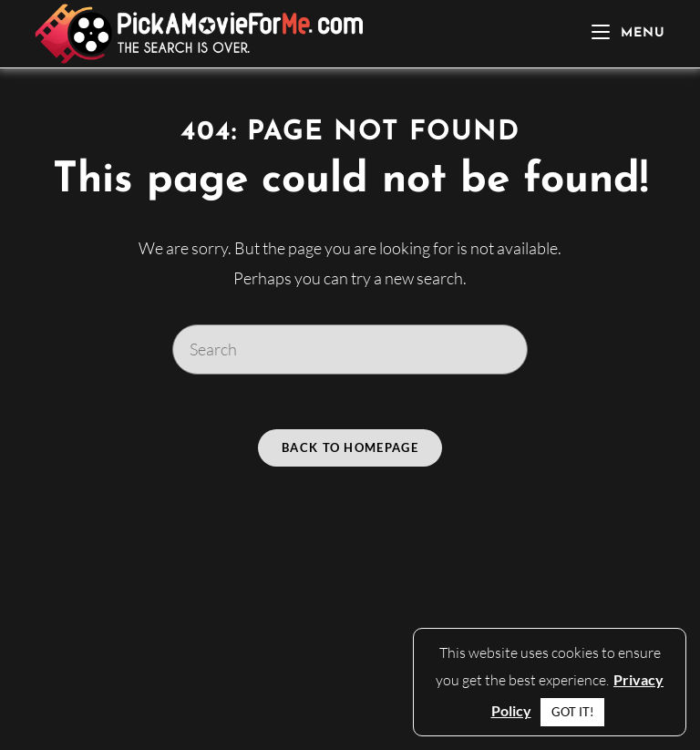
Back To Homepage (350, 447)
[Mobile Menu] (628, 33)
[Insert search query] (350, 349)
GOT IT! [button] (572, 712)
